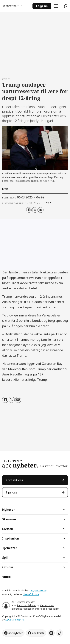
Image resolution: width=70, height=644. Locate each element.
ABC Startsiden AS (15, 620)
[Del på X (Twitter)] (35, 210)
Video (6, 577)
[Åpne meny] (56, 6)
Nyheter (8, 510)
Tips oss (11, 492)
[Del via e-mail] (41, 210)
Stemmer (9, 519)
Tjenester (10, 548)
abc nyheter (16, 633)
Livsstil (8, 529)
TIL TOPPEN (10, 461)
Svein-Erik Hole (31, 594)
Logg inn (42, 6)
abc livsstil (38, 633)
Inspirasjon (11, 538)
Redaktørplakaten (27, 605)
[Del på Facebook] (29, 210)
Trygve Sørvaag (39, 591)
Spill (5, 558)
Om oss (8, 567)
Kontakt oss (14, 480)
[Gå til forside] (15, 6)
